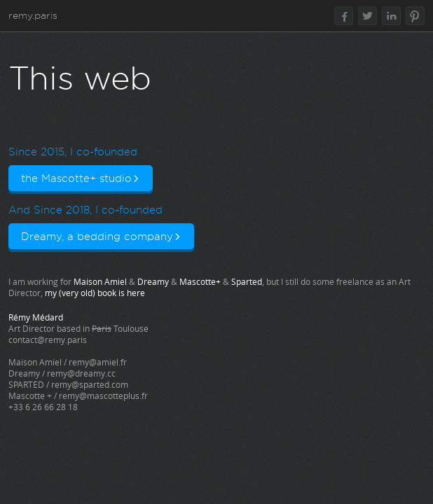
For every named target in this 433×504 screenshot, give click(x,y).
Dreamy (153, 281)
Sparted (247, 281)
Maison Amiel (100, 281)
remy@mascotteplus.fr (103, 395)
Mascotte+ (200, 281)
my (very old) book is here (95, 293)
